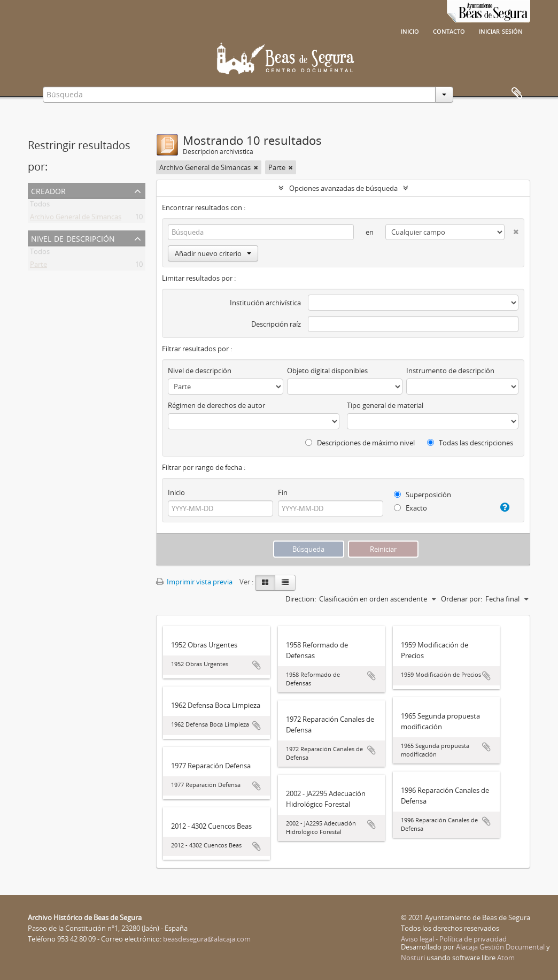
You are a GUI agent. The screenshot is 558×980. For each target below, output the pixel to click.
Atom (506, 958)
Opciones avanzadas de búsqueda (343, 188)
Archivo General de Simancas (76, 219)
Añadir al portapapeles (257, 665)
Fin (283, 492)
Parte (38, 266)
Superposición (423, 495)
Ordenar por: (462, 599)
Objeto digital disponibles (327, 371)
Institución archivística (265, 303)
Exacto (410, 508)
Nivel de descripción (73, 238)
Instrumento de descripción (450, 371)
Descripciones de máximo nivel (360, 443)
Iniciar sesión (501, 30)
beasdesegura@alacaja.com (207, 939)
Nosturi (413, 958)
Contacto (449, 30)
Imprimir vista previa (194, 582)
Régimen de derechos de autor (216, 405)
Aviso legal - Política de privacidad (454, 939)
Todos (40, 206)
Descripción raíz (276, 324)
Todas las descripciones (470, 443)
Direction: (301, 599)
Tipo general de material (385, 405)
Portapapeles (517, 94)
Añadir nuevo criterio (213, 253)
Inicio (410, 30)
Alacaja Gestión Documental (500, 947)
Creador (48, 190)
